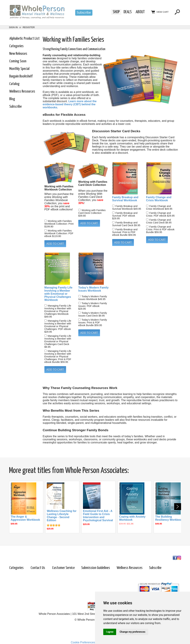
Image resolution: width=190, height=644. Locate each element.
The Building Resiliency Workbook (169, 518)
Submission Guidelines (96, 568)
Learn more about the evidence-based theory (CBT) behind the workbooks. (70, 104)
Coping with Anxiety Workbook (132, 518)
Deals (128, 12)
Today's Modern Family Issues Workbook (93, 289)
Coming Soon (18, 61)
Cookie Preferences (83, 642)
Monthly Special (19, 69)
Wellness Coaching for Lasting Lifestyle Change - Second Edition (62, 516)
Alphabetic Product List (24, 39)
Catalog (14, 84)
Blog (12, 99)
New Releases (18, 54)
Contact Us (38, 568)
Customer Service (63, 568)
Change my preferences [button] (132, 632)
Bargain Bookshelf (21, 76)
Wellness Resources (22, 91)
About (140, 12)
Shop (116, 12)
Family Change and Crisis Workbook (159, 199)
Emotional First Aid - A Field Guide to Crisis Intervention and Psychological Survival (98, 516)
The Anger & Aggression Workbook (25, 518)
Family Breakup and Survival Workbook (125, 199)
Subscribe (15, 107)
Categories (16, 46)
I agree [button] (110, 632)
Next (178, 507)
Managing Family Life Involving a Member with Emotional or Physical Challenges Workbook (58, 294)
